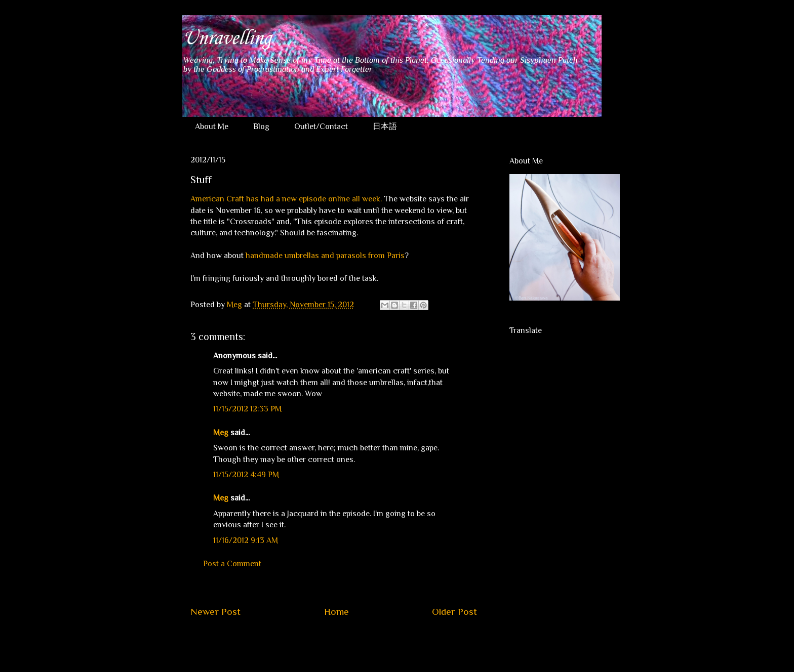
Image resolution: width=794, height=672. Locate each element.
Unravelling (227, 38)
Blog (261, 127)
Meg (221, 433)
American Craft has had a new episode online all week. (286, 199)
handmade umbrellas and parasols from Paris (325, 256)
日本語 (385, 127)
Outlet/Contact (321, 127)
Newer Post (215, 612)
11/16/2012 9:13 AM (246, 540)
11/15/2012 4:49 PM (246, 475)
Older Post (454, 612)
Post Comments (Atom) (358, 642)
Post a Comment (232, 564)
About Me (212, 127)
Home (336, 612)
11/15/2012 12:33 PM (247, 409)
